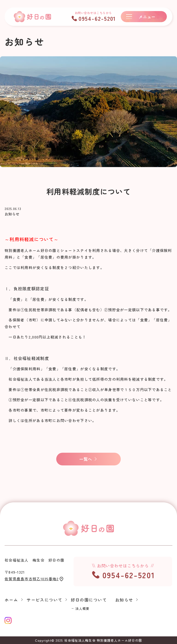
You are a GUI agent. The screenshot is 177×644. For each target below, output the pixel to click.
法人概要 (82, 609)
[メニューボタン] (144, 17)
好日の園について (89, 600)
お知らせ (124, 600)
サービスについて (44, 600)
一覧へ (86, 459)
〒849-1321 (34, 576)
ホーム (11, 600)
